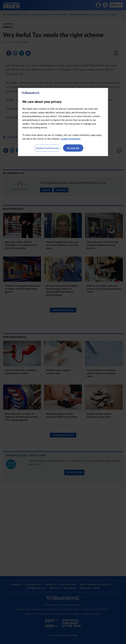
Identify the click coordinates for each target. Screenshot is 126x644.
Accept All (73, 148)
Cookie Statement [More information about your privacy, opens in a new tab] (71, 139)
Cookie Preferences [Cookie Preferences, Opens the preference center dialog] (47, 148)
